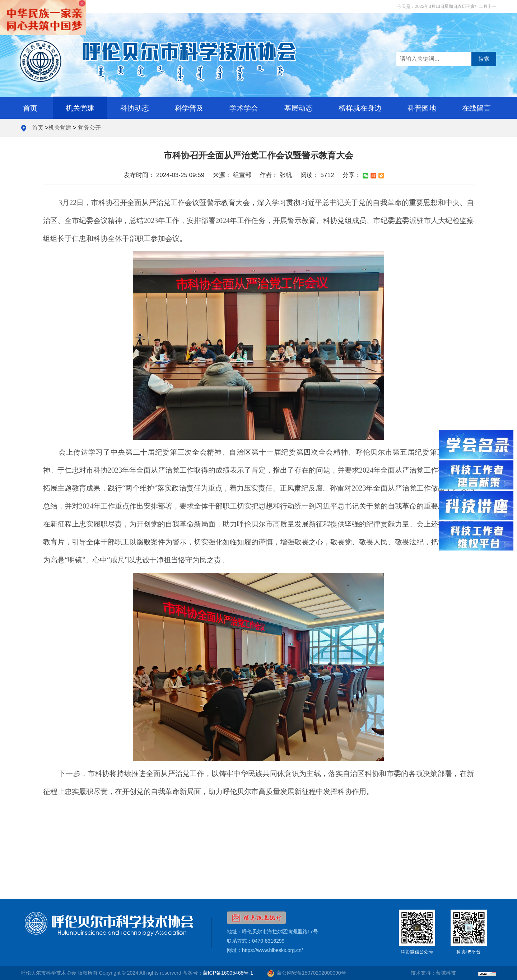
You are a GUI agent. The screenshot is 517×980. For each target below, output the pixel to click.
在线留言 (476, 108)
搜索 (484, 59)
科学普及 (189, 108)
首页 (30, 108)
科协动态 (135, 108)
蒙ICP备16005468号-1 (228, 973)
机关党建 (80, 108)
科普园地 (422, 108)
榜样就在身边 (360, 108)
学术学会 (244, 108)
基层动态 (298, 108)
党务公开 (89, 128)
